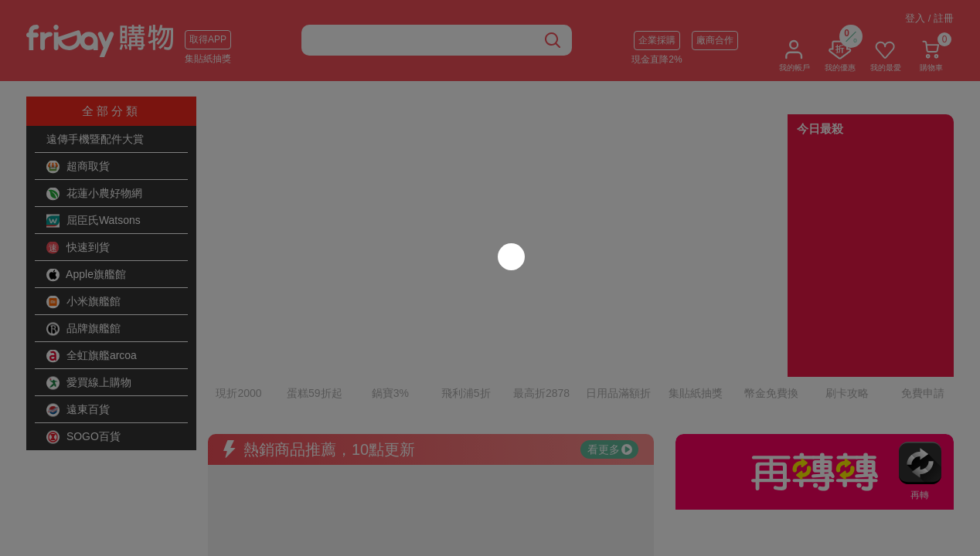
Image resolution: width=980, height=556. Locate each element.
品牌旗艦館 (83, 329)
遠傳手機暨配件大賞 (95, 139)
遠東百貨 (78, 410)
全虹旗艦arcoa (92, 356)
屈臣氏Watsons (94, 221)
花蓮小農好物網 (94, 194)
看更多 (610, 382)
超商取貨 (78, 167)
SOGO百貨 (83, 437)
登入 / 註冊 (929, 18)
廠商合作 (715, 40)
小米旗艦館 (83, 302)
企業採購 (657, 40)
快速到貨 (78, 248)
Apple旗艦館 (86, 275)
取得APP (208, 39)
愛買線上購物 (89, 383)
